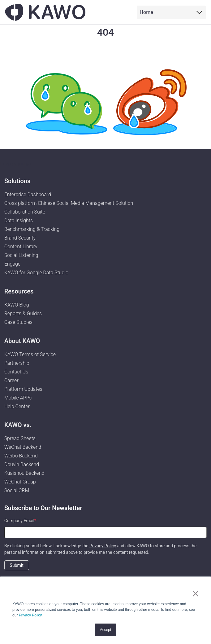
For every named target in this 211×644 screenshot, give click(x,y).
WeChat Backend (23, 447)
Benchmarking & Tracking (32, 229)
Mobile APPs (18, 398)
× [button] (195, 593)
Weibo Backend (21, 456)
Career (11, 380)
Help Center (17, 406)
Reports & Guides (23, 313)
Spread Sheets (20, 438)
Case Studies (19, 322)
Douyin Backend (22, 464)
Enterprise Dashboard (28, 194)
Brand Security (20, 238)
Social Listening (21, 255)
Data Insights (19, 221)
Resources (19, 291)
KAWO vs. (18, 425)
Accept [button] (106, 630)
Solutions (17, 181)
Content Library (21, 247)
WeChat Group (20, 482)
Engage (13, 264)
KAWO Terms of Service (31, 354)
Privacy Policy (30, 615)
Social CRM (17, 490)
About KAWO (22, 341)
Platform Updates (23, 389)
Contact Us (16, 372)
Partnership (17, 363)
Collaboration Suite (25, 212)
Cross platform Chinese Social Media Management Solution (69, 203)
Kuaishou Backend (24, 473)
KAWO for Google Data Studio (36, 273)
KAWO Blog (17, 305)
